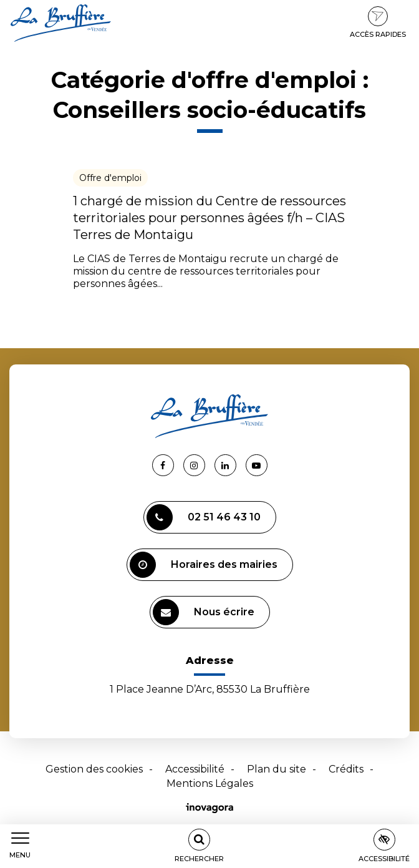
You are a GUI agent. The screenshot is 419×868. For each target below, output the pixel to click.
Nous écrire (204, 612)
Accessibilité (195, 769)
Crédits (346, 769)
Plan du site (277, 769)
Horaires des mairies (204, 565)
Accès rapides (378, 22)
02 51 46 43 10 (204, 517)
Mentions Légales (210, 783)
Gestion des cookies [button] (94, 769)
